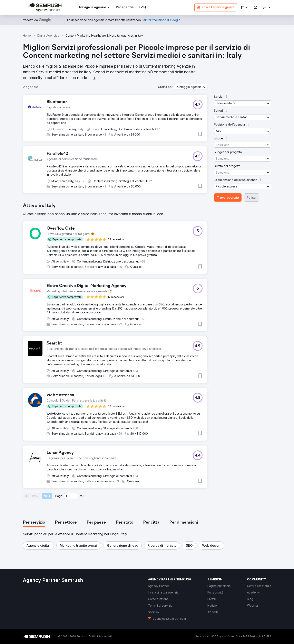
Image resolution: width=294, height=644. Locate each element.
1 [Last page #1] (84, 496)
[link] (125, 7)
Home (27, 35)
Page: (59, 496)
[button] (245, 7)
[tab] (34, 523)
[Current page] (71, 496)
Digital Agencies (48, 35)
